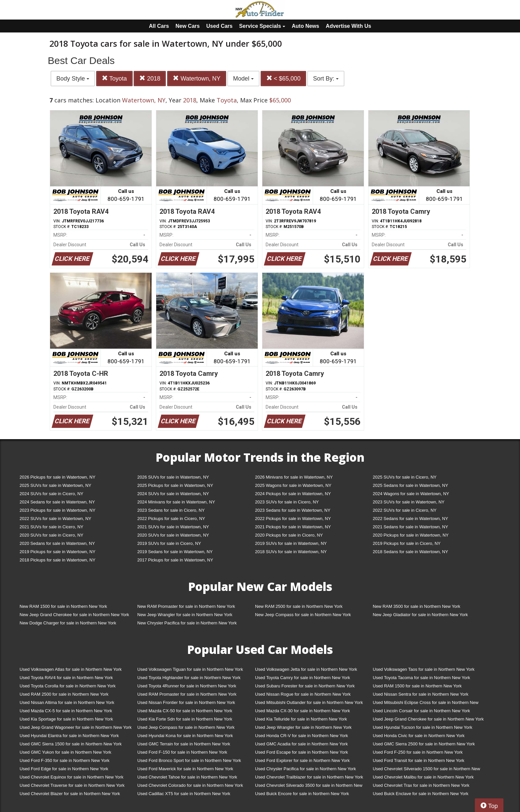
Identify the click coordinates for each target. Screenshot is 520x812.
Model (243, 79)
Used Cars (219, 26)
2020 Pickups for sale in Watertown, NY (411, 535)
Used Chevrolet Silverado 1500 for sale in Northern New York (426, 770)
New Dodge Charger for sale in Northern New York (68, 623)
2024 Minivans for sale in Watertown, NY (176, 502)
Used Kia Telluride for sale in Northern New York (301, 719)
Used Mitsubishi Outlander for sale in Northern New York (309, 702)
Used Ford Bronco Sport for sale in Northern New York (189, 760)
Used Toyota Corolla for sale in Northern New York (68, 686)
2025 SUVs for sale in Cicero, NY (405, 477)
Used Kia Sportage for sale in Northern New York (66, 719)
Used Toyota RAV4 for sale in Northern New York (66, 678)
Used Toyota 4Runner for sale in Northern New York (187, 686)
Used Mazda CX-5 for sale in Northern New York (66, 711)
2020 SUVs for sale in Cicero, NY (51, 535)
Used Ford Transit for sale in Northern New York (419, 760)
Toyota (114, 78)
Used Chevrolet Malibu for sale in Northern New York (423, 777)
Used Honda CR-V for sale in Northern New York (301, 736)
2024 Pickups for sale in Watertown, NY (293, 494)
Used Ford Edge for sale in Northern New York (64, 769)
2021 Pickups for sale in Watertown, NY (293, 527)
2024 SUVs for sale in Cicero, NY (51, 494)
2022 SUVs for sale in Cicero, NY (405, 510)
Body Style (73, 79)
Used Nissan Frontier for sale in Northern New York (186, 702)
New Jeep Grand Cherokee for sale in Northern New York (74, 615)
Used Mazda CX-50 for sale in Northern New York (185, 711)
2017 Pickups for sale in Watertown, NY (175, 560)
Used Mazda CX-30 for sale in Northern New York (302, 711)
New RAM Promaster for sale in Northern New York (186, 606)
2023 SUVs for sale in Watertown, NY (409, 502)
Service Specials (262, 26)
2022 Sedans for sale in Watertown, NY (410, 519)
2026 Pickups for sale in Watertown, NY (58, 477)
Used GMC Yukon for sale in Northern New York (65, 752)
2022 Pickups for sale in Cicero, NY (171, 519)
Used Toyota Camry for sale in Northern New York (303, 678)
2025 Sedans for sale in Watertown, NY (410, 485)
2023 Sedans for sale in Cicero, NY (171, 510)
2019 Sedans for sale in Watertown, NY (175, 552)
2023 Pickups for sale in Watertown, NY (58, 510)
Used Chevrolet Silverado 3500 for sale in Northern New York (309, 787)
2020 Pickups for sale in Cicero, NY (289, 535)
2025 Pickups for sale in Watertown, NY (175, 485)
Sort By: (326, 79)
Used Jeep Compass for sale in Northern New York (186, 727)
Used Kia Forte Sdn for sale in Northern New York (185, 719)
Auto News (306, 26)
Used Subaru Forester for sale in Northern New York (305, 686)
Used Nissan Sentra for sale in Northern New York (421, 694)
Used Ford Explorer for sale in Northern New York (302, 760)
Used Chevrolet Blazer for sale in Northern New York (70, 794)
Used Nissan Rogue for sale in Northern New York (303, 694)
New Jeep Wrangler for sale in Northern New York (185, 615)
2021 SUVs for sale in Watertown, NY (173, 527)
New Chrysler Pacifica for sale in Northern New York (187, 623)
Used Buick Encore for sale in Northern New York (302, 794)
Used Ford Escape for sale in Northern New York (301, 752)
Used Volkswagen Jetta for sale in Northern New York (306, 669)
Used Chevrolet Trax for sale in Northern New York (421, 785)
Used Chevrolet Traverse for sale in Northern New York (72, 785)
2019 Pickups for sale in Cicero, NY (407, 543)
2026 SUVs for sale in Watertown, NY (173, 477)
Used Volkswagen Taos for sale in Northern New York (424, 669)
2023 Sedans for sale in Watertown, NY (293, 510)
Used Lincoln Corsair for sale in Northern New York (421, 711)
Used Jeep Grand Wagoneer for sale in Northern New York (76, 727)
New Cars (188, 26)
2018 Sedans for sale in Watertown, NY (410, 552)
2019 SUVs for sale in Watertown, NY (291, 543)
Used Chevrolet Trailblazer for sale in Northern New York (309, 777)
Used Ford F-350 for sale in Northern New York (65, 760)
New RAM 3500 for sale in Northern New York (417, 606)
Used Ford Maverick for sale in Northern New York (185, 769)
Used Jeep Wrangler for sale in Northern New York (303, 727)
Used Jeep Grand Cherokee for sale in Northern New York (428, 719)
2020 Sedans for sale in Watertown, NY (57, 543)
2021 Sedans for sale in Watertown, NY (410, 527)
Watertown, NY (196, 78)
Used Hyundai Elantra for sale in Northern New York (69, 736)
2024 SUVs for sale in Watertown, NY (173, 494)
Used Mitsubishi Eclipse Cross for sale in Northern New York (426, 704)
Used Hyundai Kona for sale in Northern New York (185, 736)
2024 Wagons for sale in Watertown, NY (411, 494)
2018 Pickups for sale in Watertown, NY (58, 560)
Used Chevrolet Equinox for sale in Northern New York (71, 777)
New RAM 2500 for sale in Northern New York (299, 606)
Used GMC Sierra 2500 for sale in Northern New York (424, 744)
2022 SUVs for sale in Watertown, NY (55, 519)
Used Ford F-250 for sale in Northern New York (418, 752)
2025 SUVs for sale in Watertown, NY (55, 485)
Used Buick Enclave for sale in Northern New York (421, 794)
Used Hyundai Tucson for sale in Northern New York (422, 727)
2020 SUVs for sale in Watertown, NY (173, 535)
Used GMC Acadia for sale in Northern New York (301, 744)
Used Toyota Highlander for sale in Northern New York (189, 678)
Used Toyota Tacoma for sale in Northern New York (422, 678)
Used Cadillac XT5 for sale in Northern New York (184, 794)
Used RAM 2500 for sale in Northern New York (64, 694)
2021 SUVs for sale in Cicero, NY (51, 527)
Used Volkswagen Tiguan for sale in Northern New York (190, 669)
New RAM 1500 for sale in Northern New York (63, 606)
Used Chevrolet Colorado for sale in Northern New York (190, 785)
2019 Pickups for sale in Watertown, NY (58, 552)
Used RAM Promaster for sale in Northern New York (187, 694)
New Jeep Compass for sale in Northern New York (303, 615)
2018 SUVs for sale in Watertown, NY (291, 552)
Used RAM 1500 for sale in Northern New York (417, 686)
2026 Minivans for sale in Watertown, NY (294, 477)
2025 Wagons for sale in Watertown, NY (293, 485)
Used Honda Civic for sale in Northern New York (419, 736)
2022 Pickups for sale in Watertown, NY (293, 519)
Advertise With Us (348, 26)
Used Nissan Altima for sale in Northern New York (67, 702)
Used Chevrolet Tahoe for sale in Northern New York (187, 777)
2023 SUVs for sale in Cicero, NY (287, 502)
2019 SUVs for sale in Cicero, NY (169, 543)
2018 (150, 78)
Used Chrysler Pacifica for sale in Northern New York (305, 769)
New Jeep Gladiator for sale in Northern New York (420, 615)
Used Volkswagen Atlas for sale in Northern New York (71, 669)
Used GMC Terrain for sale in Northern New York (184, 744)
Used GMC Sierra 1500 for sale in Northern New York (71, 744)
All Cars (159, 26)
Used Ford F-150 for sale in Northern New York (182, 752)
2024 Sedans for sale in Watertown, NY (57, 502)
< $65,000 (284, 78)
